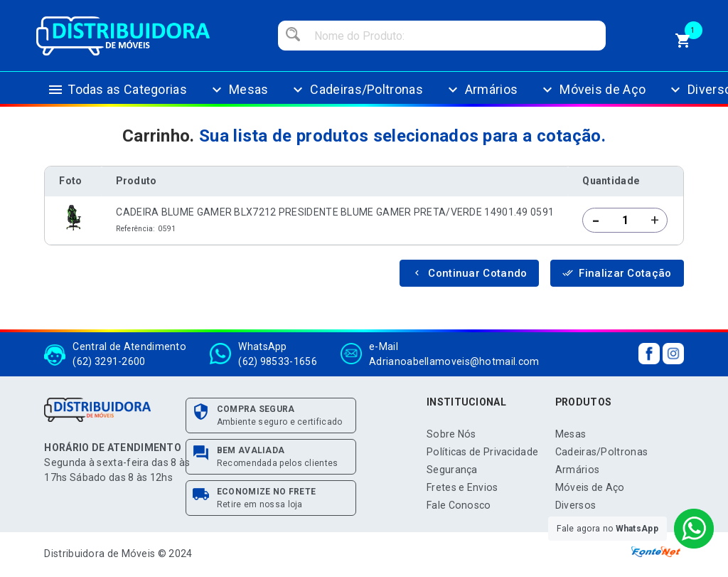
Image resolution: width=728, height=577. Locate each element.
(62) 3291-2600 (109, 361)
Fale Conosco (459, 505)
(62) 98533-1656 (278, 361)
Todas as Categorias (117, 90)
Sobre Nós (451, 434)
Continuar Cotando (469, 273)
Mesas (239, 90)
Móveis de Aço (592, 90)
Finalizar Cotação (617, 273)
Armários (481, 90)
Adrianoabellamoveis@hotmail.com (454, 361)
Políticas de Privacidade (482, 452)
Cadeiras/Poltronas (356, 90)
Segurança (452, 470)
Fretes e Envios (462, 487)
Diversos (576, 505)
